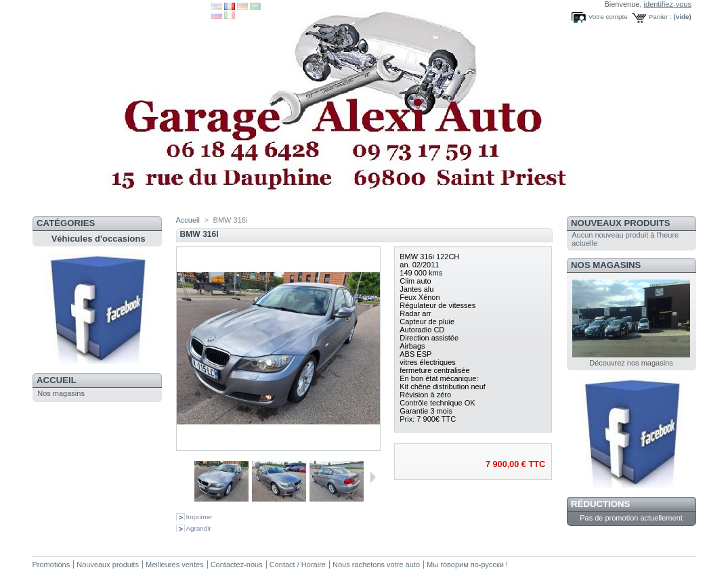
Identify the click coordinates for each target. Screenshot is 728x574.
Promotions (51, 565)
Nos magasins (61, 393)
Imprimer (199, 517)
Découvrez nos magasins (631, 363)
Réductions (600, 504)
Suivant (373, 477)
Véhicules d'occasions (99, 239)
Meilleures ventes (175, 565)
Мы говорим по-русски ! (467, 565)
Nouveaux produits (621, 223)
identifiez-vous (668, 4)
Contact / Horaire (298, 565)
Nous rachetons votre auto (377, 565)
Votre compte (608, 17)
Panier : (660, 17)
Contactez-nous (237, 565)
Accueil (57, 380)
